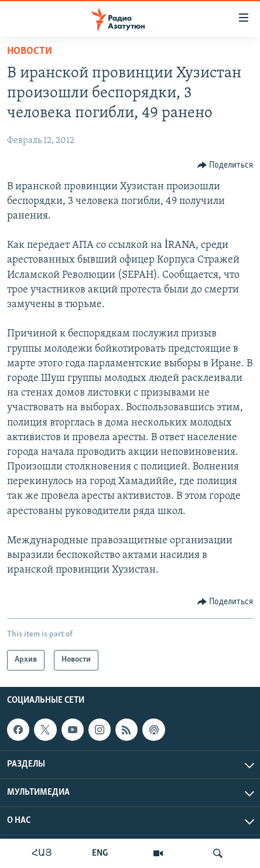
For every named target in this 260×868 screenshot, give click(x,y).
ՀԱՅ (42, 853)
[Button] (225, 165)
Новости (30, 51)
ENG (100, 853)
